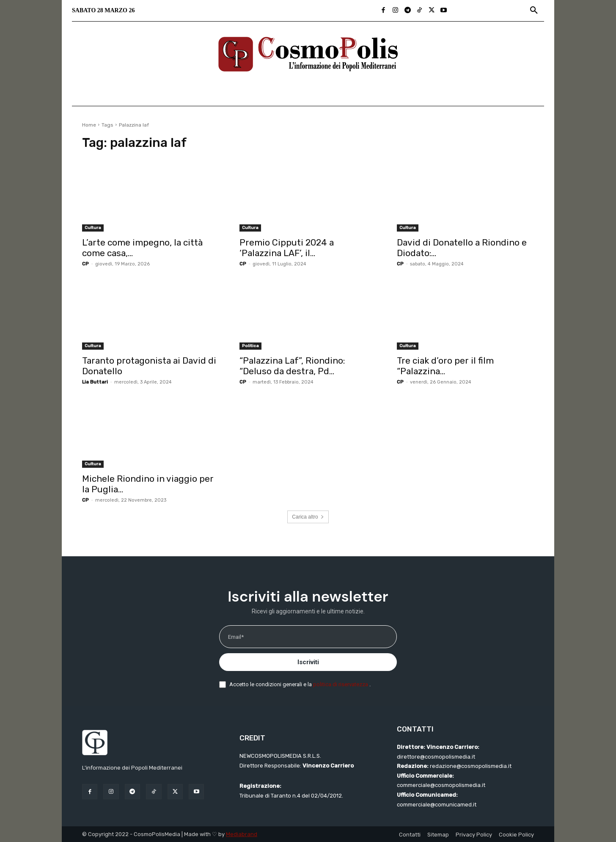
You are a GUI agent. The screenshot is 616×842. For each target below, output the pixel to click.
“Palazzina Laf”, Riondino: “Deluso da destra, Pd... (292, 366)
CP (85, 264)
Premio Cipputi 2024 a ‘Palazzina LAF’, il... (287, 248)
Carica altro (308, 517)
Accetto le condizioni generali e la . (300, 684)
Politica (250, 346)
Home (89, 125)
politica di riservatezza (341, 684)
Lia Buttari (95, 382)
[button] (534, 11)
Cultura (93, 228)
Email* (236, 637)
